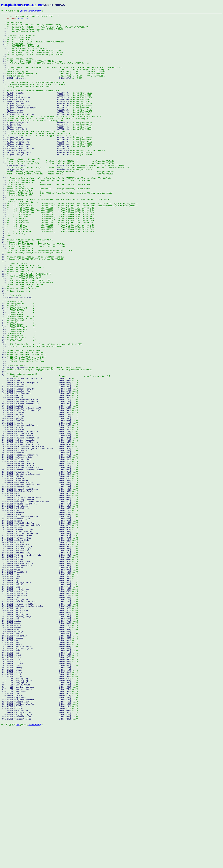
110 (18, 295)
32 (34, 96)
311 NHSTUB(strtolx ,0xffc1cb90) (39, 809)
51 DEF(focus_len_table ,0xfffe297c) (47, 144)
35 (4, 103)
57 (39, 160)
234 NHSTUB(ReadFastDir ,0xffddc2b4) (39, 612)
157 (4, 415)
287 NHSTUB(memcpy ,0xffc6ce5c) (39, 747)
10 (18, 40)
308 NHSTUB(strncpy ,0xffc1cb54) (39, 801)
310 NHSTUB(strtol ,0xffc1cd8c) (39, 806)
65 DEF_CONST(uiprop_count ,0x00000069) (47, 180)
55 (33, 155)
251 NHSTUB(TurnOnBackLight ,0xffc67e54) (39, 655)
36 (32, 106)
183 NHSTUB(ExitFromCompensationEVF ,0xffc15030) (39, 482)
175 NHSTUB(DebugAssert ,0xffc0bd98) (39, 461)
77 (56, 211)
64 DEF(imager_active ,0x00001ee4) (54, 178)
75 (58, 206)
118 (20, 316)
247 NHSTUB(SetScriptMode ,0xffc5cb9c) (39, 645)
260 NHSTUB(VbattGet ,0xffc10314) (39, 678)
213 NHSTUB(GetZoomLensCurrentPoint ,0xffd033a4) (39, 558)
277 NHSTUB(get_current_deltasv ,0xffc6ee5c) (39, 722)
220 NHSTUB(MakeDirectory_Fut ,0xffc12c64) (39, 576)
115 (32, 308)
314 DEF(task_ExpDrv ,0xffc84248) (39, 816)
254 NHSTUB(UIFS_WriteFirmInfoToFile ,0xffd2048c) (39, 663)
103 (13, 277)
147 (18, 390)
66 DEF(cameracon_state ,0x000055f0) (47, 183)
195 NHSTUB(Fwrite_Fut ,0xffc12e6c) (39, 512)
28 (53, 86)
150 (18, 397)
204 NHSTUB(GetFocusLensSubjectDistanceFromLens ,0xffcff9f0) (39, 535)
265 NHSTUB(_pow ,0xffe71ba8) (39, 691)
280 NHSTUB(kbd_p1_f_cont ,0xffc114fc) (39, 729)
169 (19, 446)
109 (33, 293)
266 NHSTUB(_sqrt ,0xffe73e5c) (39, 694)
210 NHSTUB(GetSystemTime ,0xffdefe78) (39, 551)
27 (53, 83)
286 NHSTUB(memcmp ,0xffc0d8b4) (39, 745)
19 (32, 63)
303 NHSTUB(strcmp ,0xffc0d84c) (39, 788)
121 (18, 323)
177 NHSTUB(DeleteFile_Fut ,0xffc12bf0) (39, 466)
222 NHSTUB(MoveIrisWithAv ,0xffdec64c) (39, 581)
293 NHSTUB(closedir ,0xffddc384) (39, 763)
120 (18, 321)
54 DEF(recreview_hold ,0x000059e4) (47, 152)
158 (21, 418)
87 (55, 236)
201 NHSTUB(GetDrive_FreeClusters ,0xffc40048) (39, 528)
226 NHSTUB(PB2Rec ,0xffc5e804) (39, 591)
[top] (18, 866)
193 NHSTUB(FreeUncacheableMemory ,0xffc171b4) (39, 507)
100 (48, 270)
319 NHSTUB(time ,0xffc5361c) (39, 829)
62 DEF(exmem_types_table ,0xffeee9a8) (47, 172)
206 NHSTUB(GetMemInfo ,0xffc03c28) (39, 540)
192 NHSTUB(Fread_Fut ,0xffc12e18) (39, 505)
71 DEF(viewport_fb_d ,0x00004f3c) (63, 195)
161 (23, 425)
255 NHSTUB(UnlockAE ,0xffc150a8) (39, 666)
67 (4, 185)
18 (32, 60)
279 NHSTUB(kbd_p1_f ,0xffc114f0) (39, 727)
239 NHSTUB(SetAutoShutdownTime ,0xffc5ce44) (39, 625)
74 (58, 203)
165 (13, 436)
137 (18, 364)
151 (18, 400)
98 (48, 264)
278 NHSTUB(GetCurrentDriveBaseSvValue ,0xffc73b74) (39, 724)
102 (48, 275)
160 (23, 423)
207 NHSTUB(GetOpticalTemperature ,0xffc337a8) (39, 543)
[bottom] (24, 11)
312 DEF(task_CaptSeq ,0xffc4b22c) (39, 811)
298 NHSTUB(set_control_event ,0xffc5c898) (39, 775)
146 (18, 387)
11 (18, 42)
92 (48, 249)
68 (21, 188)
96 (48, 259)
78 (46, 213)
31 (4, 93)
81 (21, 221)
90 (69, 244)
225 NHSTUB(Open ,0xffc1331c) (39, 589)
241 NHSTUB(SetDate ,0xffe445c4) (39, 630)
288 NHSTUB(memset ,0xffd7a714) (39, 750)
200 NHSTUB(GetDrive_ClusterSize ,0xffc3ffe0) (39, 525)
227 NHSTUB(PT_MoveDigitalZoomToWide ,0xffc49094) (39, 594)
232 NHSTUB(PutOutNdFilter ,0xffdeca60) (39, 607)
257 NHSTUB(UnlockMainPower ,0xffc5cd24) (39, 671)
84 (57, 229)
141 (18, 374)
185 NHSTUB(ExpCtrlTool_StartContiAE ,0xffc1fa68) (39, 487)
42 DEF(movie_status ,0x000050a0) (47, 121)
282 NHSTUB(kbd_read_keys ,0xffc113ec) (39, 735)
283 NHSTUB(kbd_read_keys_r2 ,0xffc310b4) (39, 737)
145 (18, 385)
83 (21, 226)
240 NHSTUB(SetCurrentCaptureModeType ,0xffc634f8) (39, 627)
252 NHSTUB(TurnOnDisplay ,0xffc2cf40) (39, 658)
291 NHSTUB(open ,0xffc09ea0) (39, 758)
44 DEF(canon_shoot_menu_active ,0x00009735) (47, 126)
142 (18, 377)
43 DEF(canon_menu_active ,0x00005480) (47, 124)
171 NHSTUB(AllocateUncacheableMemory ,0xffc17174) (39, 451)
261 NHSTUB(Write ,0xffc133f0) (39, 681)
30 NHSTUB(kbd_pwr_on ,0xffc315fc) (42, 91)
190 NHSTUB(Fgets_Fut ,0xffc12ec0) (39, 500)
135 (12, 359)
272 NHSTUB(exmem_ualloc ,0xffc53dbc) (39, 709)
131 (4, 349)
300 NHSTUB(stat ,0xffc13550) (39, 781)
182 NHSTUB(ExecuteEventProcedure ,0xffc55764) (39, 479)
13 (33, 47)
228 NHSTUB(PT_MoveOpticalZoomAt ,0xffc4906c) (39, 597)
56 (39, 157)
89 (69, 241)
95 (48, 257)
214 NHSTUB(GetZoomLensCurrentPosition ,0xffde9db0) (39, 561)
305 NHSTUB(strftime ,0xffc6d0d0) (39, 793)
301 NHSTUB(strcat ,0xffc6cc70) (39, 783)
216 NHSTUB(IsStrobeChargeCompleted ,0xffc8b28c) (39, 566)
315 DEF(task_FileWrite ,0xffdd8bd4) (39, 819)
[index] (32, 11)
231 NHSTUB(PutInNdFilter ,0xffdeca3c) (39, 604)
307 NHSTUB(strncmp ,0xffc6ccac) (39, 798)
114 (34, 305)
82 (46, 224)
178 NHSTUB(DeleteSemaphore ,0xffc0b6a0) (39, 469)
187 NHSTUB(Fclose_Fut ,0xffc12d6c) (39, 492)
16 (24, 55)
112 (32, 300)
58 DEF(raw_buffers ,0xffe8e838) (47, 162)
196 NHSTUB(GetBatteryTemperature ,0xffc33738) (39, 515)
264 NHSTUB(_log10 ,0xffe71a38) (39, 689)
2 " (9, 19)
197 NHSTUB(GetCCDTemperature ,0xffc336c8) (39, 517)
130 (16, 346)
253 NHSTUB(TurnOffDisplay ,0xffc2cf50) (39, 660)
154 (4, 408)
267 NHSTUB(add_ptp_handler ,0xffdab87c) (39, 696)
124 (21, 331)
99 (48, 267)
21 (19, 68)
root (4, 5)
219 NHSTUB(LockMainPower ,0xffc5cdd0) (39, 574)
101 (48, 272)
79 (21, 216)
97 (48, 262)
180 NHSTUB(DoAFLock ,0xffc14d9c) (39, 474)
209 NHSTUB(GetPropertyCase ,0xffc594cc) (39, 548)
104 (6, 280)
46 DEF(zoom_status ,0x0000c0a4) (47, 132)
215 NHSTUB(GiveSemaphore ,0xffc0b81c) (39, 563)
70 (58, 193)
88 (19, 239)
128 (20, 341)
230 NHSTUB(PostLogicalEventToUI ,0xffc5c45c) (39, 602)
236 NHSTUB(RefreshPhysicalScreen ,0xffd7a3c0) (39, 617)
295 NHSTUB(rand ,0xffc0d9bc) (39, 768)
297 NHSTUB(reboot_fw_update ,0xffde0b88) (39, 773)
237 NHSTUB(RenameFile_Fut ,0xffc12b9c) (39, 620)
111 (37, 298)
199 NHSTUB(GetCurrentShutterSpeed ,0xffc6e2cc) (39, 523)
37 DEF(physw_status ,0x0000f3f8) (47, 109)
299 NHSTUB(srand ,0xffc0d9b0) (39, 778)
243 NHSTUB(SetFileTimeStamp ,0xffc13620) (39, 635)
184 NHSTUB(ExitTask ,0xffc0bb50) (39, 484)
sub (34, 5)
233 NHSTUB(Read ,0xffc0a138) (39, 609)
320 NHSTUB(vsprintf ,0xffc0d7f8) (39, 832)
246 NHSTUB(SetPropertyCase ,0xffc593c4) (39, 643)
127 (22, 339)
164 (4, 433)
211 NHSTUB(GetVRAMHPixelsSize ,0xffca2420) (39, 553)
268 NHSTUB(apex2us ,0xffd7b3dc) (39, 699)
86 (4, 234)
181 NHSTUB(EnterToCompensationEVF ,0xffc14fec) (39, 477)
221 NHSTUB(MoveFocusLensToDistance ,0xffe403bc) (39, 579)
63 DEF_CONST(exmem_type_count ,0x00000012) (35, 175)
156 (32, 413)
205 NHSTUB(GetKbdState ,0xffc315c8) (39, 538)
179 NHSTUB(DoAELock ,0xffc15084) (39, 471)
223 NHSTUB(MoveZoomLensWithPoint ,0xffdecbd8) (39, 584)
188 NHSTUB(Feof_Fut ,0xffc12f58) (39, 494)
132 (11, 351)
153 (18, 405)
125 (26, 333)
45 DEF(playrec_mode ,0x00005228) (47, 129)
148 (18, 392)
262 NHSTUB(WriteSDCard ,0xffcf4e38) (39, 683)
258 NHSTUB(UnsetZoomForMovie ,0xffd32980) (39, 673)
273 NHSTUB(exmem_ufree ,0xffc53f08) (39, 712)
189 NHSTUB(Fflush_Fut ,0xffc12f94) (39, 497)
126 (27, 336)
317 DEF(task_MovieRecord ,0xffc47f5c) (39, 824)
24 (4, 75)
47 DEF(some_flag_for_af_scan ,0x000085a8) (47, 134)
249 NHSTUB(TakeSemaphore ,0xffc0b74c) (39, 650)
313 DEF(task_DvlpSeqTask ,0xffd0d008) (39, 814)
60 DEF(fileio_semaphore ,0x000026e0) (47, 167)
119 (23, 318)
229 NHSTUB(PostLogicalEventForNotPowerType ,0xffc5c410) (39, 599)
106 (27, 285)
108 (33, 290)
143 (18, 379)
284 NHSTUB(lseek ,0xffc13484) (39, 740)
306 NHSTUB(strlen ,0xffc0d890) (39, 796)
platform (15, 5)
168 (4, 443)
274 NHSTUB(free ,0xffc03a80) (39, 714)
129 (18, 344)
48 (52, 137)
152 (18, 402)
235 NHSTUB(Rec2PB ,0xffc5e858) (39, 614)
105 (4, 282)
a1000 (26, 5)
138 (18, 367)
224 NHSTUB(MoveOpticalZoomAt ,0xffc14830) (39, 586)
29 (53, 88)
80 (46, 218)
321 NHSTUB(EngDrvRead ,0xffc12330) (39, 834)
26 (55, 80)
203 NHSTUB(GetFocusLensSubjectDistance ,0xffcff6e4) (39, 533)
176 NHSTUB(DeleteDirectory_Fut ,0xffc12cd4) (39, 464)
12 (17, 45)
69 (58, 190)
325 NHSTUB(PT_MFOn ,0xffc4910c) (39, 844)
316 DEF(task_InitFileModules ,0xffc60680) (39, 821)
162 (22, 428)
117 (14, 313)
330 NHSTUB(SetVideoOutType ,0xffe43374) (39, 857)
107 (20, 287)
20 (4, 65)
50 (33, 142)
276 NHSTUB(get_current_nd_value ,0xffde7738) (39, 719)
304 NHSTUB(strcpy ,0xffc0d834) (39, 791)
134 (4, 356)
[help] (38, 11)
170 (55, 448)
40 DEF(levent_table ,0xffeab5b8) (47, 116)
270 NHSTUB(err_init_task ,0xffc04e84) (39, 704)
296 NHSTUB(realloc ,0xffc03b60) (39, 770)
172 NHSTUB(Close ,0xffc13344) (39, 454)
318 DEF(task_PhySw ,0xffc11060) (39, 827)
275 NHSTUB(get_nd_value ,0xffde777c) (39, 717)
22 (32, 70)
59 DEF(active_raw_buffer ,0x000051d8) (47, 165)
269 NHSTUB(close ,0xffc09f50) (39, 701)
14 (19, 50)
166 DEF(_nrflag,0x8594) (41, 438)
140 (18, 372)
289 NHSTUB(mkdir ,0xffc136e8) (39, 752)
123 (21, 328)
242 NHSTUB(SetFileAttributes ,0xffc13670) (39, 632)
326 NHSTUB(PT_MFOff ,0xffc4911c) (39, 847)
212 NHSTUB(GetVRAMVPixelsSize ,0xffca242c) (39, 556)
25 (62, 78)
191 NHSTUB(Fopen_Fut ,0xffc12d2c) (39, 502)
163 (23, 431)
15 (20, 52)
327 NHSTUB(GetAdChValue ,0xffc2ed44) (39, 850)
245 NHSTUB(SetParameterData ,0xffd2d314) (39, 640)
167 (47, 441)
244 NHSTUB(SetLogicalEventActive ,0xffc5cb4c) (39, 637)
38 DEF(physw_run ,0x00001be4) (47, 111)
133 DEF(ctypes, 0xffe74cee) (17, 354)
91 (48, 247)
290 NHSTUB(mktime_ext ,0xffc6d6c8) (39, 755)
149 (18, 395)
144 (18, 382)
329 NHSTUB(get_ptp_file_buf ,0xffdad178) (39, 855)
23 (45, 73)
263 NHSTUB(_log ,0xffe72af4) (39, 686)
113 (4, 303)
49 (45, 139)
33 (33, 98)
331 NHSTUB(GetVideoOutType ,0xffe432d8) (39, 860)
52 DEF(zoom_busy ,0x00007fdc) (47, 147)
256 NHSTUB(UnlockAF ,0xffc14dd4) (39, 668)
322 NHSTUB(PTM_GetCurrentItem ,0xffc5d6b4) (39, 837)
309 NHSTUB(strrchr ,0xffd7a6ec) (39, 804)
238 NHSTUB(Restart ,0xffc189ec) (39, 622)
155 (42, 410)
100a (41, 5)
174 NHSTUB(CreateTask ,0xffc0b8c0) (39, 459)
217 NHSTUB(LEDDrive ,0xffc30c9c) (39, 568)
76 (4, 208)
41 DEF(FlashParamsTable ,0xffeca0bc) (47, 119)
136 (18, 362)
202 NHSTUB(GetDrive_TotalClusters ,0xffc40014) (39, 530)
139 (18, 369)
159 (23, 420)
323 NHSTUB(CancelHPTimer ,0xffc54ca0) (39, 839)
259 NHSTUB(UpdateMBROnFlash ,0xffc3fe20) (39, 676)
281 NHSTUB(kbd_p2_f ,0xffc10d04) (39, 732)
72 (65, 198)
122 (26, 326)
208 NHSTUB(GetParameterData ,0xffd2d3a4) (39, 545)
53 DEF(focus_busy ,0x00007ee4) (47, 149)
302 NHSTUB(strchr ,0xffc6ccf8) (39, 786)
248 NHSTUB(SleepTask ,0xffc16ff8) (39, 648)
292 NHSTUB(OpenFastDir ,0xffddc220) (39, 760)
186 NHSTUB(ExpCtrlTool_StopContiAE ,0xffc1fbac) (39, 489)
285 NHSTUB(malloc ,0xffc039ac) (39, 742)
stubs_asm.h (24, 19)
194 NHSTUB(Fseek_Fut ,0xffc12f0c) (39, 510)
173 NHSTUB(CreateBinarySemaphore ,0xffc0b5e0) (39, 456)
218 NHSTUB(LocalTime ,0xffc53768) (39, 571)
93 (48, 252)
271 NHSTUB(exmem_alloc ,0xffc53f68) (39, 706)
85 (21, 231)
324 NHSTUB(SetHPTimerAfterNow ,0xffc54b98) (39, 842)
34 (26, 101)
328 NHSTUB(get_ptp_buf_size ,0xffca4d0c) (39, 852)
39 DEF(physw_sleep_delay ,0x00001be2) (47, 114)
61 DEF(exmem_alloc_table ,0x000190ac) (47, 170)
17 (32, 57)
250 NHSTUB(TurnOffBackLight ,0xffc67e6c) (39, 653)
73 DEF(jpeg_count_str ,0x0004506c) (47, 201)
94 (48, 254)
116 (4, 310)
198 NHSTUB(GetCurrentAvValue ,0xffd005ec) (39, 520)
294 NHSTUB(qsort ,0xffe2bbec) (39, 765)
